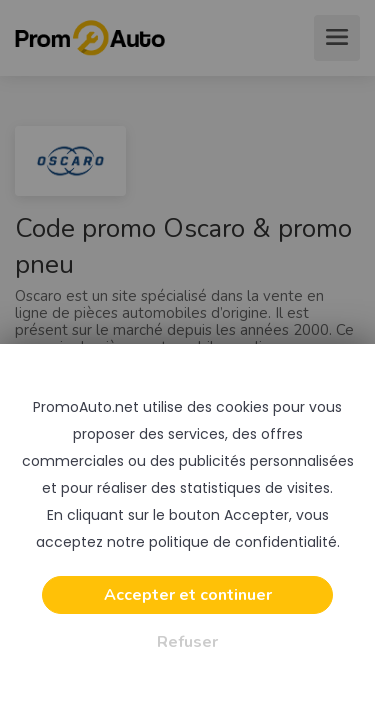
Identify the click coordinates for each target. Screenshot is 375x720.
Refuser (187, 642)
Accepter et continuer (188, 595)
